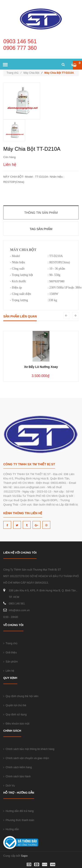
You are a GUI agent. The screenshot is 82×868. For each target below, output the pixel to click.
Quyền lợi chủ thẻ (15, 705)
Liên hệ (9, 671)
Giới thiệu (10, 653)
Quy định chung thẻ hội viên (21, 696)
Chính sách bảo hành (17, 776)
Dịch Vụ (9, 786)
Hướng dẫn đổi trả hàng (18, 811)
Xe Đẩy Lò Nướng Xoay (41, 367)
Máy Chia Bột (31, 73)
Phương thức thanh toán (19, 820)
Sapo (24, 856)
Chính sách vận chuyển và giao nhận (26, 758)
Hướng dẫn (11, 829)
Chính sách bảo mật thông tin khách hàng (29, 749)
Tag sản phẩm (41, 229)
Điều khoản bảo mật (16, 724)
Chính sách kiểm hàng (17, 767)
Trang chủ (14, 73)
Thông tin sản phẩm (41, 213)
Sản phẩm (10, 662)
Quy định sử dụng (15, 714)
